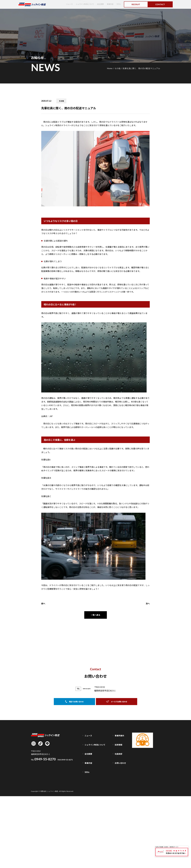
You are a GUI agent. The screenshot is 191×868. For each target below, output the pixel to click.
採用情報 (119, 828)
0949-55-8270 (87, 777)
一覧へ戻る (96, 615)
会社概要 (99, 4)
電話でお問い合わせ (74, 790)
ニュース (65, 4)
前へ (43, 603)
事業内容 (109, 4)
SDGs (118, 4)
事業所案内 (120, 823)
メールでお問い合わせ (117, 790)
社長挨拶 (119, 833)
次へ (148, 603)
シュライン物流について (82, 4)
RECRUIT (136, 4)
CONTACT (160, 4)
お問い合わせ (121, 839)
